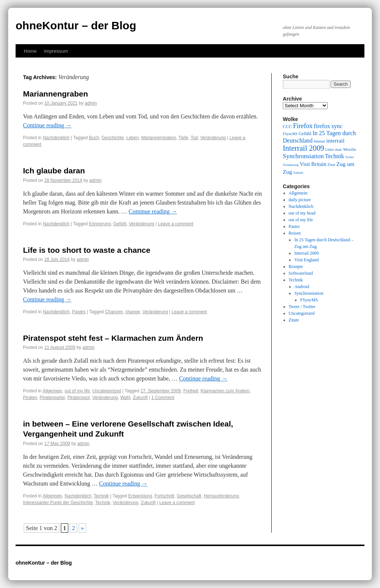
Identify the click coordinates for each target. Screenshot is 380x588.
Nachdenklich (56, 138)
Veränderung (213, 138)
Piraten (30, 398)
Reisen (295, 233)
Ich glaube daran (54, 171)
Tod (194, 138)
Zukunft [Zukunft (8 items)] (298, 173)
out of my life (77, 391)
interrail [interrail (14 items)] (335, 141)
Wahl (125, 398)
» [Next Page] (82, 528)
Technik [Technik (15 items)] (335, 156)
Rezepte (296, 267)
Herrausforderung (221, 496)
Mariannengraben (55, 94)
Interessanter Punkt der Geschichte (58, 503)
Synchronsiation (309, 293)
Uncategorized (107, 391)
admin (91, 103)
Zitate (294, 320)
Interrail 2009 (307, 253)
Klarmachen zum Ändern (225, 391)
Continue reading (47, 125)
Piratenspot (78, 398)
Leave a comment (176, 224)
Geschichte (113, 138)
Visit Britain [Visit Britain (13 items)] (313, 164)
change (133, 312)
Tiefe (183, 138)
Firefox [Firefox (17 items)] (303, 126)
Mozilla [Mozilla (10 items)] (350, 149)
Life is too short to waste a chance (87, 250)
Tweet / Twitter (302, 307)
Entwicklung (140, 496)
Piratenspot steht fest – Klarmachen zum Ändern (113, 338)
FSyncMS (309, 300)
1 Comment (163, 398)
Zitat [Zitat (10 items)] (331, 164)
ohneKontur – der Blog (76, 25)
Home (30, 51)
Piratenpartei (52, 398)
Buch (94, 138)
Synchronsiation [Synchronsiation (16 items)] (303, 156)
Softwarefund (301, 273)
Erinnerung (100, 224)
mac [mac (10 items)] (339, 149)
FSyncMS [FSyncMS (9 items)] (290, 134)
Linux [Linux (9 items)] (330, 149)
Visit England (307, 260)
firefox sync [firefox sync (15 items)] (328, 126)
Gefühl (120, 224)
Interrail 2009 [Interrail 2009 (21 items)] (304, 148)
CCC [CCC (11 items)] (287, 127)
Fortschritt (164, 496)
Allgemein (53, 391)
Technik (101, 496)
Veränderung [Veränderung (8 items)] (291, 165)
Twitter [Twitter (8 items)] (350, 157)
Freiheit (191, 391)
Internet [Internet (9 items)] (319, 141)
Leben (132, 138)
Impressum (56, 51)
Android (302, 287)
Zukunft (140, 398)
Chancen (114, 312)
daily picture (300, 200)
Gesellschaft (189, 496)
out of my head (302, 213)
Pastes (79, 312)
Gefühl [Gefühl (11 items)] (305, 134)
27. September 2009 (161, 391)
